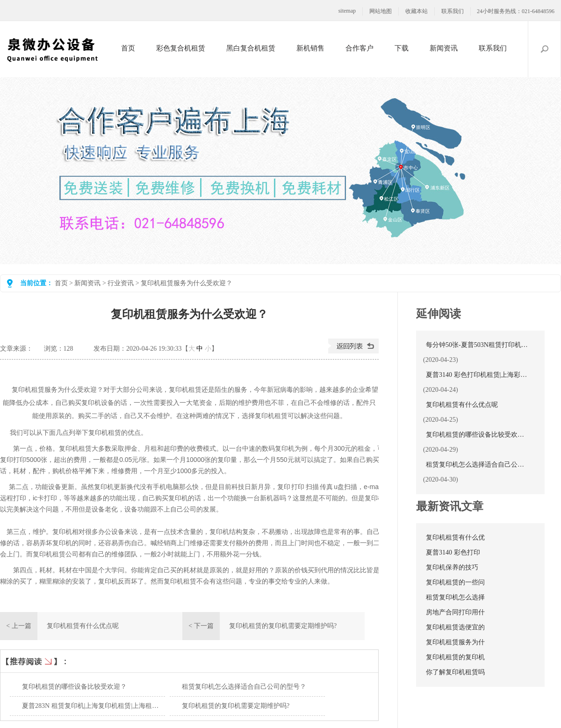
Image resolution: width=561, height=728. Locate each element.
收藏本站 (417, 11)
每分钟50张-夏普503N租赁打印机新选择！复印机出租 (477, 345)
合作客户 (360, 48)
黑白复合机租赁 (251, 48)
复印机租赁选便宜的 (455, 627)
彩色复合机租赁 (181, 48)
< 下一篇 (201, 626)
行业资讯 (121, 283)
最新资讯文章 (450, 506)
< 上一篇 (18, 626)
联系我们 (453, 11)
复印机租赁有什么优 (455, 537)
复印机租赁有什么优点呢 (83, 626)
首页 (128, 48)
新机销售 (310, 48)
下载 (402, 48)
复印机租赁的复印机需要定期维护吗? (283, 626)
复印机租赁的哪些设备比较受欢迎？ (74, 687)
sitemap (347, 11)
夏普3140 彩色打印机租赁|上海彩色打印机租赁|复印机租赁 (477, 375)
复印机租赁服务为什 (455, 642)
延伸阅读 (439, 314)
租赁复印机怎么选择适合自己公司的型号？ (244, 687)
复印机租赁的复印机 (455, 657)
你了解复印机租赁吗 (455, 672)
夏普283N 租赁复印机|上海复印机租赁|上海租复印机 (97, 706)
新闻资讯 (444, 48)
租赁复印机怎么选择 (455, 597)
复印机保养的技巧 (452, 567)
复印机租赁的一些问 (455, 582)
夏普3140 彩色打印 (453, 552)
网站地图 (381, 11)
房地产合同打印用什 (455, 612)
